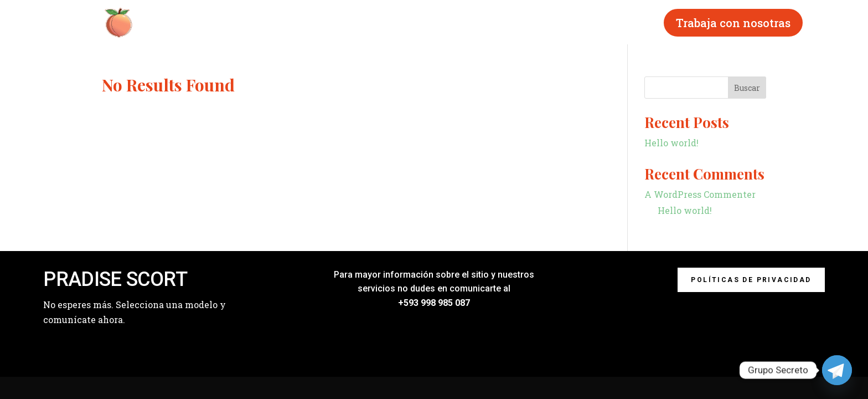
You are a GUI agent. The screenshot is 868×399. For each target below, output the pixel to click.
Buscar (747, 88)
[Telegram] (837, 370)
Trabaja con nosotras (733, 23)
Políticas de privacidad (751, 280)
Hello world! (671, 143)
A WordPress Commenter (700, 194)
